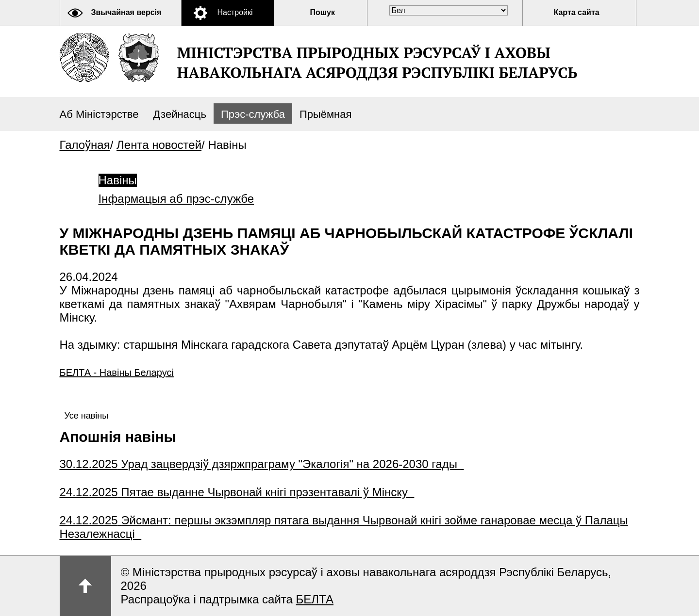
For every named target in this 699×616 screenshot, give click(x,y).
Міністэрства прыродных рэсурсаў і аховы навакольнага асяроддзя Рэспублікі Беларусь (377, 63)
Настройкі (235, 12)
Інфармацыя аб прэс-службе (176, 199)
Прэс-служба (253, 114)
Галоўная (85, 145)
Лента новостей (159, 145)
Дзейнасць (179, 114)
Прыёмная (326, 114)
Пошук (323, 12)
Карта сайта (577, 12)
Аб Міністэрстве (99, 114)
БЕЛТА (315, 599)
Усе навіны (87, 416)
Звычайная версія (126, 12)
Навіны (118, 180)
